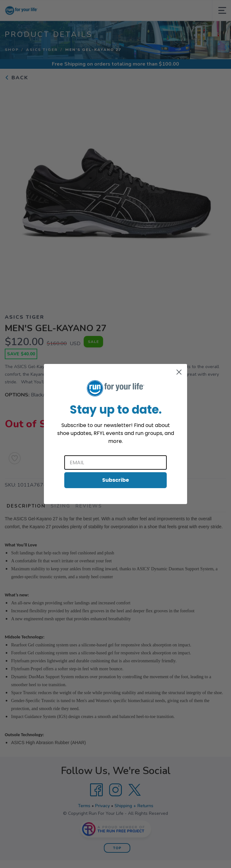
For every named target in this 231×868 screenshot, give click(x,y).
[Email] (115, 462)
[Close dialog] (179, 372)
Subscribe (115, 480)
